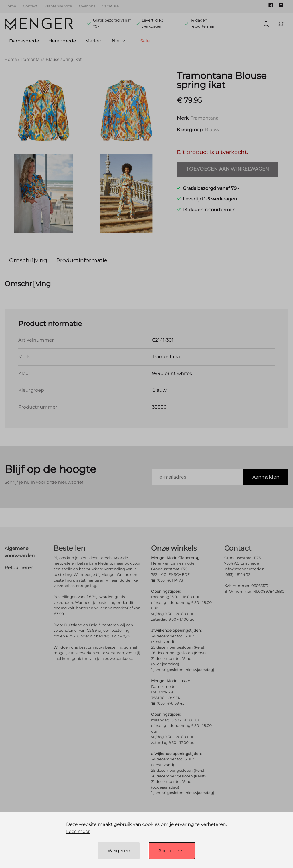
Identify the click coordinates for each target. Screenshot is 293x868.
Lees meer (78, 832)
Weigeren (119, 851)
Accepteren (172, 851)
